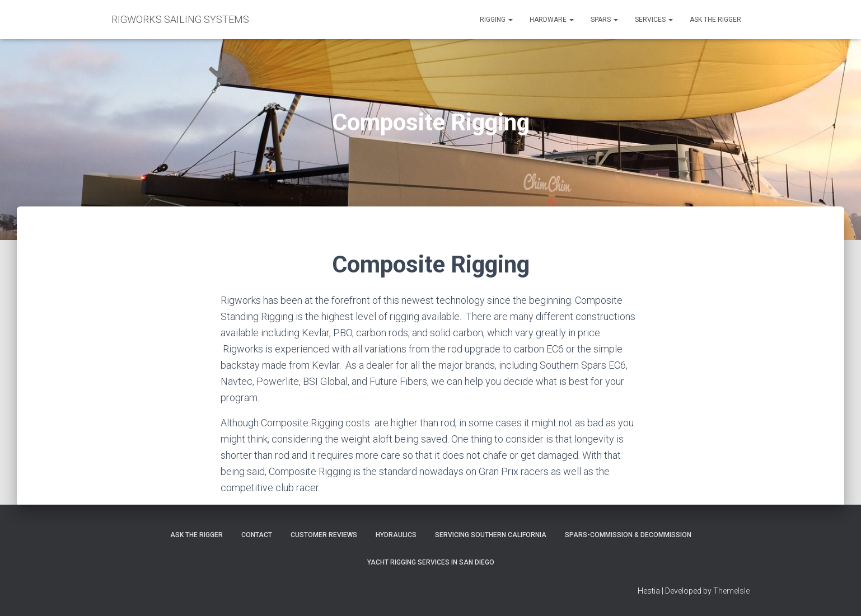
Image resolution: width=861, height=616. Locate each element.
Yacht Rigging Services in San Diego (431, 562)
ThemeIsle (731, 591)
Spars (604, 20)
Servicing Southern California (491, 535)
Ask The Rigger (196, 535)
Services (654, 20)
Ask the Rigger (715, 20)
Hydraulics (396, 535)
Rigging (496, 20)
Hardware (552, 20)
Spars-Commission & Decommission (628, 535)
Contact (257, 535)
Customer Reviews (324, 535)
